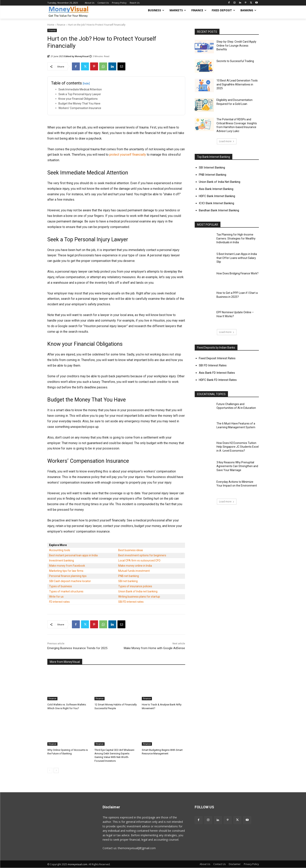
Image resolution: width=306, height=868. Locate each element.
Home (51, 25)
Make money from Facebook (67, 566)
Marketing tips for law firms (66, 571)
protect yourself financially (128, 155)
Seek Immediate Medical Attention (80, 89)
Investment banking (61, 560)
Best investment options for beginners (142, 555)
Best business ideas (131, 550)
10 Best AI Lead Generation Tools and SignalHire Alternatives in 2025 (237, 84)
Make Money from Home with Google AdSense (154, 648)
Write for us (56, 597)
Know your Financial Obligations (78, 99)
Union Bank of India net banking (138, 591)
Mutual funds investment (134, 571)
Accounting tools (60, 550)
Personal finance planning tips (68, 576)
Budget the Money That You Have (79, 103)
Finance (61, 25)
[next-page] (56, 770)
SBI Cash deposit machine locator (70, 581)
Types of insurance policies (135, 586)
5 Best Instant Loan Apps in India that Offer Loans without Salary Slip (237, 258)
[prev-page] (50, 770)
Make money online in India (135, 566)
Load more (227, 141)
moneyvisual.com (78, 864)
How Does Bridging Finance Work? (237, 273)
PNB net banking (129, 576)
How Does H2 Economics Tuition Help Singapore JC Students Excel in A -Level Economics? (238, 447)
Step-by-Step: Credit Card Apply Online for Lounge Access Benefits (236, 46)
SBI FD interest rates (131, 602)
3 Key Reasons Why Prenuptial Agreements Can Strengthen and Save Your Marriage (237, 466)
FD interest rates (59, 602)
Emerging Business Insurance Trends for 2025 (77, 648)
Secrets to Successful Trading (235, 61)
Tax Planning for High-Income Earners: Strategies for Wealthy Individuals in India (236, 238)
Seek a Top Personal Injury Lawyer (80, 94)
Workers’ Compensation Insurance (80, 108)
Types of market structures (66, 591)
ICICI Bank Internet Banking (216, 203)
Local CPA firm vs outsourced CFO (139, 560)
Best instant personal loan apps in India (73, 555)
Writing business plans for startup (139, 597)
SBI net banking (128, 581)
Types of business (61, 586)
